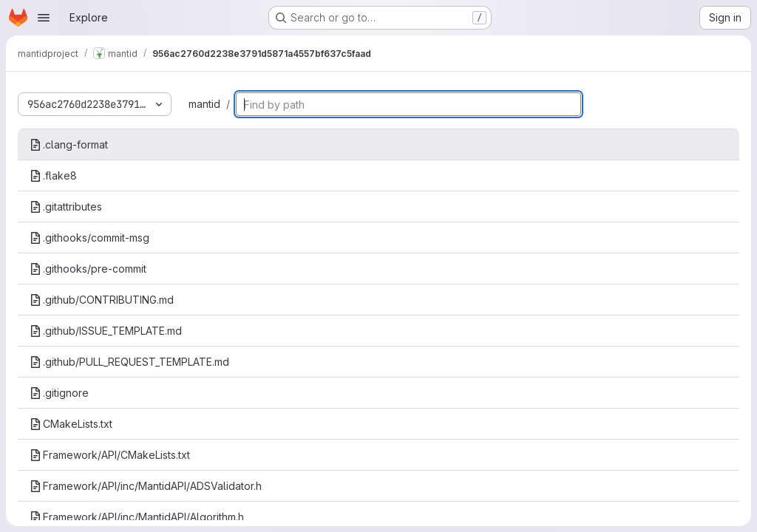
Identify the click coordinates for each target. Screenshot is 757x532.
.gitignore (59, 393)
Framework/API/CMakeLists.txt (110, 455)
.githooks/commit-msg (89, 238)
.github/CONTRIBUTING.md (102, 300)
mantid (204, 104)
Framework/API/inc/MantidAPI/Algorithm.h (137, 517)
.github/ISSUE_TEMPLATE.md (106, 331)
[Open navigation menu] (44, 18)
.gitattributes (66, 207)
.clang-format (69, 144)
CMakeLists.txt (71, 424)
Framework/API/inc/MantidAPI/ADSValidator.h (146, 486)
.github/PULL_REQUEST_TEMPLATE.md (129, 362)
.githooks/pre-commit (88, 269)
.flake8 (53, 175)
